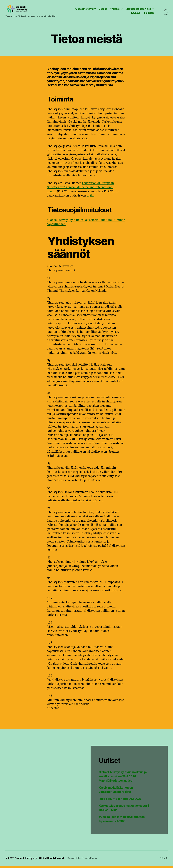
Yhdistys (115, 10)
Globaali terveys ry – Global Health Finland (39, 860)
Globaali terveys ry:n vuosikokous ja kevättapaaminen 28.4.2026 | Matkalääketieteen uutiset (123, 779)
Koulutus (136, 14)
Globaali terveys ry (85, 10)
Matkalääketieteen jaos (138, 10)
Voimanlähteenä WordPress (82, 860)
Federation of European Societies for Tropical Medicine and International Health (81, 190)
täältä (91, 198)
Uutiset (103, 10)
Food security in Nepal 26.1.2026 (120, 801)
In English (149, 14)
